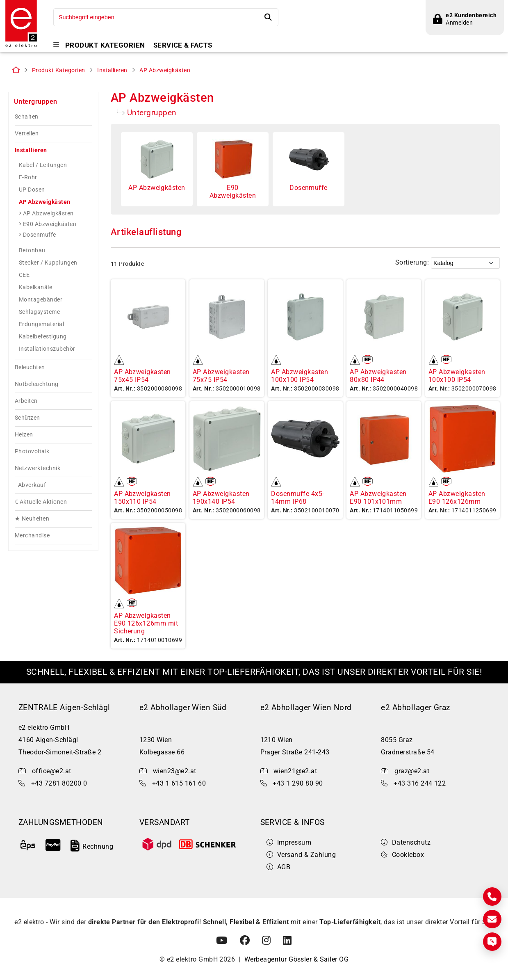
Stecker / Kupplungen (48, 265)
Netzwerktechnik (38, 471)
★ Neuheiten (32, 522)
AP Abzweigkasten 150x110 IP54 (142, 500)
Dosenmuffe (40, 238)
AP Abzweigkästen (165, 73)
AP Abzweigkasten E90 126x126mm (457, 500)
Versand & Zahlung (301, 858)
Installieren (112, 73)
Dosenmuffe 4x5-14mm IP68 (297, 500)
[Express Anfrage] (492, 942)
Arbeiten (26, 404)
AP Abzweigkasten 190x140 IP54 (221, 500)
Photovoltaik (32, 454)
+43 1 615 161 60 (179, 786)
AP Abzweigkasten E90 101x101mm (378, 500)
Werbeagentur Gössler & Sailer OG (296, 963)
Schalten (27, 120)
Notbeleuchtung (37, 387)
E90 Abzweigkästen (50, 227)
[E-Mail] (492, 919)
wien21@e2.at (295, 774)
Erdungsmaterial (41, 327)
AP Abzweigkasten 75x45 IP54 (142, 379)
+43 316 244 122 (420, 786)
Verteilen (27, 136)
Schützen (27, 421)
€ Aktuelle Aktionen (41, 505)
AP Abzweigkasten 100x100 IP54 (300, 379)
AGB (279, 870)
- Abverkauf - (32, 488)
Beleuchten (30, 370)
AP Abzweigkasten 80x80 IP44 (378, 379)
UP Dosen (32, 192)
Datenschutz (406, 846)
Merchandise (32, 538)
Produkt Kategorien (105, 45)
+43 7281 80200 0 (59, 786)
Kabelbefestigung (43, 339)
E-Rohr (28, 180)
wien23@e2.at (175, 774)
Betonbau (32, 253)
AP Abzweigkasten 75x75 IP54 (221, 379)
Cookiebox (402, 858)
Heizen (24, 437)
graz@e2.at (412, 774)
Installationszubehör (47, 352)
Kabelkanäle (35, 290)
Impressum (289, 846)
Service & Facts (183, 45)
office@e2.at (52, 774)
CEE (24, 278)
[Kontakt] (492, 897)
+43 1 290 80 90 (298, 786)
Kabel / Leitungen (43, 168)
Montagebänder (41, 302)
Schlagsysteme (39, 315)
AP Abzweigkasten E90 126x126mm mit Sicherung (146, 626)
